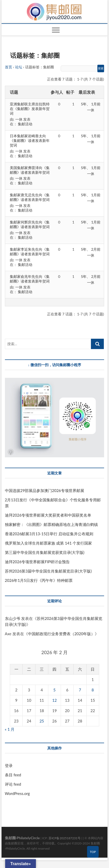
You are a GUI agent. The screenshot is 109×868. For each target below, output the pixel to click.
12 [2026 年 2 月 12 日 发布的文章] (54, 700)
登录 (9, 765)
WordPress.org (17, 793)
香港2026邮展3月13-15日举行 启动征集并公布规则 (49, 534)
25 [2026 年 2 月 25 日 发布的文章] (42, 721)
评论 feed (13, 784)
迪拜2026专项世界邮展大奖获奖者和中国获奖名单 (48, 515)
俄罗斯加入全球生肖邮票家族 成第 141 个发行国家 (49, 543)
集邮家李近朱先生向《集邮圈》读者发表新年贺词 (30, 252)
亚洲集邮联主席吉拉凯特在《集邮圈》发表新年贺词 (30, 109)
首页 (9, 67)
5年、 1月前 (91, 104)
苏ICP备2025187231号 (65, 838)
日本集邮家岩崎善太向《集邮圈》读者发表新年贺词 (30, 140)
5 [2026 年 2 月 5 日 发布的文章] (55, 690)
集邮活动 (25, 124)
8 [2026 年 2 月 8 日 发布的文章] (93, 690)
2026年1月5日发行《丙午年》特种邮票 (39, 580)
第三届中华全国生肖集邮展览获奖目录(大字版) (45, 552)
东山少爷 (13, 618)
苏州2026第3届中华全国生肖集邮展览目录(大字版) (48, 571)
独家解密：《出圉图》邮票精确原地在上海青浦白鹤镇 (51, 524)
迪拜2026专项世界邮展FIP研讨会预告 (37, 562)
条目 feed (13, 775)
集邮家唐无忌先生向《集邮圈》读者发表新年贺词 (30, 197)
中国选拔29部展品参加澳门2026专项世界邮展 (45, 490)
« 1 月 (10, 729)
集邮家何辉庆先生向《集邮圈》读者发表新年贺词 (30, 224)
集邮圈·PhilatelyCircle (22, 838)
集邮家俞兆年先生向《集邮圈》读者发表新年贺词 (30, 279)
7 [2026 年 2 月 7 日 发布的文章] (80, 690)
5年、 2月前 (91, 249)
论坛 (19, 67)
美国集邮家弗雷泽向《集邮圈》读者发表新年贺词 (30, 170)
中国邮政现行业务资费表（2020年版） (61, 634)
